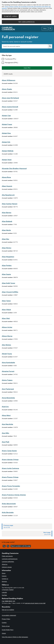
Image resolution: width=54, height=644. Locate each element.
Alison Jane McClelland (10, 98)
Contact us (5, 579)
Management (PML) (11, 63)
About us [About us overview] (5, 564)
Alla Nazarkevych (8, 195)
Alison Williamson (9, 80)
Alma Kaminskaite (8, 363)
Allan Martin (6, 230)
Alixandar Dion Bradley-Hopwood (14, 169)
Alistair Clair (6, 116)
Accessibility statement (9, 615)
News (4, 573)
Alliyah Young (7, 354)
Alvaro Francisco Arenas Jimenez (14, 495)
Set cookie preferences (27, 22)
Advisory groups (7, 567)
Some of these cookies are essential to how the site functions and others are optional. (26, 7)
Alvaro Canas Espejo (9, 451)
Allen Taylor (6, 301)
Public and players (7, 556)
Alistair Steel (7, 160)
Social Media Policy (8, 630)
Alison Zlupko (7, 89)
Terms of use (6, 626)
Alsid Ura (5, 407)
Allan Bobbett (7, 221)
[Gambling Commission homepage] (8, 30)
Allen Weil (6, 318)
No (8, 546)
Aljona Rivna (6, 177)
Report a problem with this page (21, 546)
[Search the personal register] (50, 46)
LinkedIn (4, 592)
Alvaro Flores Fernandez (11, 486)
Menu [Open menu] (45, 29)
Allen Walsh (6, 310)
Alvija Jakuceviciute (9, 504)
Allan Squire (6, 274)
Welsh (4, 633)
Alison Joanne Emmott (10, 107)
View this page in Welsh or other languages (15, 637)
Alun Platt (5, 442)
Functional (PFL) (10, 59)
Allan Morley (7, 248)
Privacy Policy (6, 619)
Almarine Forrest (8, 371)
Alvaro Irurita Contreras (10, 468)
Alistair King (6, 133)
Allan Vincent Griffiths (10, 292)
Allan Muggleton (8, 257)
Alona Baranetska (8, 398)
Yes (4, 546)
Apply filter (27, 68)
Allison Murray (7, 336)
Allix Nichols (6, 345)
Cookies (4, 623)
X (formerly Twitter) (8, 590)
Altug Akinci (6, 415)
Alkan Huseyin (7, 186)
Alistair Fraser (7, 124)
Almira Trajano (7, 380)
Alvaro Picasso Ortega (10, 477)
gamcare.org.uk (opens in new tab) (35, 603)
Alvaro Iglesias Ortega (10, 460)
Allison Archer (7, 327)
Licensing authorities (8, 562)
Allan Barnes (7, 213)
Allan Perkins (7, 266)
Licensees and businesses (10, 559)
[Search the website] (50, 29)
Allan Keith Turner (8, 283)
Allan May (5, 239)
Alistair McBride (8, 151)
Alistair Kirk (6, 142)
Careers (4, 576)
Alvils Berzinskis (8, 512)
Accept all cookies (10, 16)
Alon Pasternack (8, 389)
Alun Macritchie (7, 424)
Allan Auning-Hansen (10, 204)
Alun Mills (5, 433)
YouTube (4, 595)
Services (4, 581)
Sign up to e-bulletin (8, 610)
